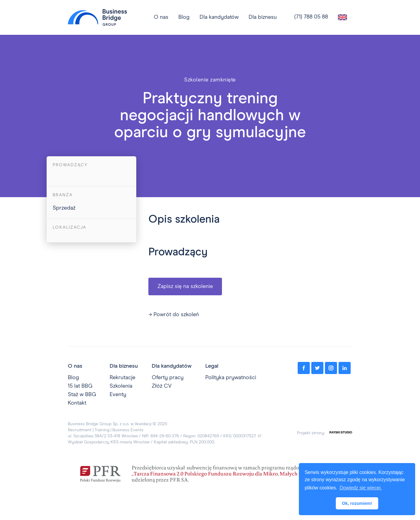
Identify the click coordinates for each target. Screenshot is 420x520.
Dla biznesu (263, 17)
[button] (219, 17)
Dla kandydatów (219, 17)
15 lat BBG (80, 386)
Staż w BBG (82, 395)
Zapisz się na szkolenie (185, 286)
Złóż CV (162, 386)
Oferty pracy (168, 378)
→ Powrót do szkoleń (174, 315)
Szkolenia (121, 386)
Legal (212, 366)
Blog (73, 378)
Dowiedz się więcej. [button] (361, 488)
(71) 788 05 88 (311, 17)
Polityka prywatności (231, 378)
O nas (75, 366)
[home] (97, 17)
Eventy (118, 395)
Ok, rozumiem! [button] (357, 503)
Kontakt (77, 403)
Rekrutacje (122, 378)
